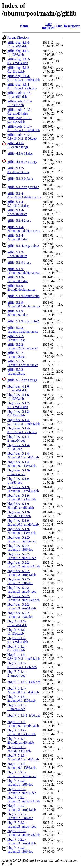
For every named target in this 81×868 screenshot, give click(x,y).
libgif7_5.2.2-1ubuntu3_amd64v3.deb (23, 833)
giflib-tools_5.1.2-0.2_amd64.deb (19, 111)
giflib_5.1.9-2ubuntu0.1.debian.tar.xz (24, 304)
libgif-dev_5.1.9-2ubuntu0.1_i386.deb (22, 531)
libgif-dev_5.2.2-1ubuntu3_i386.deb (20, 615)
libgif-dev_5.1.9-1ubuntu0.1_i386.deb (22, 497)
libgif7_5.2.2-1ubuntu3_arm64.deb (22, 841)
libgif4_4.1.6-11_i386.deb (16, 632)
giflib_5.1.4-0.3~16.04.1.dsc (18, 204)
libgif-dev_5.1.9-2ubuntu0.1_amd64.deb (23, 522)
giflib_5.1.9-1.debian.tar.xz (17, 254)
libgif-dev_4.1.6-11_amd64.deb (19, 388)
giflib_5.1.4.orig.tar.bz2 (23, 246)
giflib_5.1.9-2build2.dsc (23, 296)
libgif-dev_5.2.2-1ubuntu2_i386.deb (20, 581)
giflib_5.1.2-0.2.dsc (20, 179)
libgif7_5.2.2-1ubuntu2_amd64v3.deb (23, 799)
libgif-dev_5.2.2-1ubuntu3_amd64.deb (22, 590)
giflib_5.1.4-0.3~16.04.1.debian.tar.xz (24, 195)
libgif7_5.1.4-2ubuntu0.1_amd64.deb (23, 690)
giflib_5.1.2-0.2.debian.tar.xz (18, 170)
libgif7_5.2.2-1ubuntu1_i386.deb (20, 783)
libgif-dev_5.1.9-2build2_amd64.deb (21, 506)
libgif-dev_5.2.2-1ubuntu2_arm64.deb (22, 573)
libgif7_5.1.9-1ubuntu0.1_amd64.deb (23, 724)
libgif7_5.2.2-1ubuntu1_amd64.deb (22, 774)
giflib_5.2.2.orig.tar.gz (22, 380)
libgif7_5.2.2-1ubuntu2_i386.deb (20, 816)
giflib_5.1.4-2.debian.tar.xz (17, 212)
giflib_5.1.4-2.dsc (19, 221)
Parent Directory (18, 37)
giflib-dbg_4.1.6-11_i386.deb (19, 53)
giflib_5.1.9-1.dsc (19, 262)
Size (59, 26)
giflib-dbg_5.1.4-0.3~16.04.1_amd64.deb (23, 78)
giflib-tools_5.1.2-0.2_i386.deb (19, 120)
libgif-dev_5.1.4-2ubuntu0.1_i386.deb (22, 464)
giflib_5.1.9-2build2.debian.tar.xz (21, 288)
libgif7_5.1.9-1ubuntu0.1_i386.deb (22, 732)
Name (24, 26)
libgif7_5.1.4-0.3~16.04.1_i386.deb (22, 665)
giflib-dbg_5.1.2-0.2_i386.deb (19, 70)
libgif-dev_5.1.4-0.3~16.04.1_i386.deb (22, 430)
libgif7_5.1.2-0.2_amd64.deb (18, 640)
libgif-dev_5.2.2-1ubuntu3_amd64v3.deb (23, 598)
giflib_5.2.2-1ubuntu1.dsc (16, 338)
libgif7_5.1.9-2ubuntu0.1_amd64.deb (23, 757)
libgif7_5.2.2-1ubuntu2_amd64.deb (22, 791)
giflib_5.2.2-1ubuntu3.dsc (16, 372)
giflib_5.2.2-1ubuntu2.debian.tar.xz (23, 346)
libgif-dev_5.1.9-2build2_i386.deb (19, 514)
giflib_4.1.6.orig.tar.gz (22, 162)
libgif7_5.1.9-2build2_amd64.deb (21, 741)
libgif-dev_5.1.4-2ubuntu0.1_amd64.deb (23, 455)
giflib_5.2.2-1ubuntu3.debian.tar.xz (23, 363)
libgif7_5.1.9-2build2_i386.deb (19, 749)
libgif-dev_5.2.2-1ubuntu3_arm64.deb (22, 606)
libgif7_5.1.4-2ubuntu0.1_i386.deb (22, 699)
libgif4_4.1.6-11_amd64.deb (17, 623)
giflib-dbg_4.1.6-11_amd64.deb (19, 44)
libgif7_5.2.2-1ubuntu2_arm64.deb (22, 808)
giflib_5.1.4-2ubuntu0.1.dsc (18, 237)
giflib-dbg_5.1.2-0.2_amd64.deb (19, 61)
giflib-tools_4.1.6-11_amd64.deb (19, 95)
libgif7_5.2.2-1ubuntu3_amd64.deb (22, 824)
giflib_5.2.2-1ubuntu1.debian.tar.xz (23, 330)
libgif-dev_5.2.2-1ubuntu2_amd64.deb (22, 556)
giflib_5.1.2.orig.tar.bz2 (23, 187)
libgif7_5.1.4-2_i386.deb (24, 682)
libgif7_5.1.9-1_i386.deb (24, 715)
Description (72, 26)
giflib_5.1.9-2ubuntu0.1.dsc (18, 313)
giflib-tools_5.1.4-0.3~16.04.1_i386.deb (22, 137)
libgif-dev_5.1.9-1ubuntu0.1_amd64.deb (23, 489)
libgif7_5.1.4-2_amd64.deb (16, 673)
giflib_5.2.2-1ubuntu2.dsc (16, 355)
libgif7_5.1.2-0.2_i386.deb (16, 648)
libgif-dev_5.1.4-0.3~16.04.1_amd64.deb (23, 422)
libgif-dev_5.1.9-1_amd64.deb (19, 472)
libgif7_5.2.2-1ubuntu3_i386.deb (20, 850)
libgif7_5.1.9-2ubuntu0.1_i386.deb (22, 766)
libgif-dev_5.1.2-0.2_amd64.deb (19, 405)
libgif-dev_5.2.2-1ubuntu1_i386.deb (20, 548)
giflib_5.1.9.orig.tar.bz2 (23, 321)
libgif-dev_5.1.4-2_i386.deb (19, 447)
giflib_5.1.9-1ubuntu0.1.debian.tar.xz (24, 271)
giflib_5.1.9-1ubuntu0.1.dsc (18, 279)
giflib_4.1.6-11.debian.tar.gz (18, 145)
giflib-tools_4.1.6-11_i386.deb (19, 103)
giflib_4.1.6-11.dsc (20, 153)
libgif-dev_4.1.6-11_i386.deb (19, 397)
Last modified (48, 26)
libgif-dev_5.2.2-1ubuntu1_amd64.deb (22, 539)
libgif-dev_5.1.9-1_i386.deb (19, 481)
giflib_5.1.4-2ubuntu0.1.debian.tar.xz (24, 229)
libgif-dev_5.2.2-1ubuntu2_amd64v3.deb (23, 564)
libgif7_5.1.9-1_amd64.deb (16, 707)
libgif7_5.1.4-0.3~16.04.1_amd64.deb (23, 657)
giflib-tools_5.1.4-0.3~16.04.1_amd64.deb (23, 128)
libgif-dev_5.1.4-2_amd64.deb (19, 439)
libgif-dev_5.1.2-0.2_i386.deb (19, 413)
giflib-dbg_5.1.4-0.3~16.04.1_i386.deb (22, 86)
